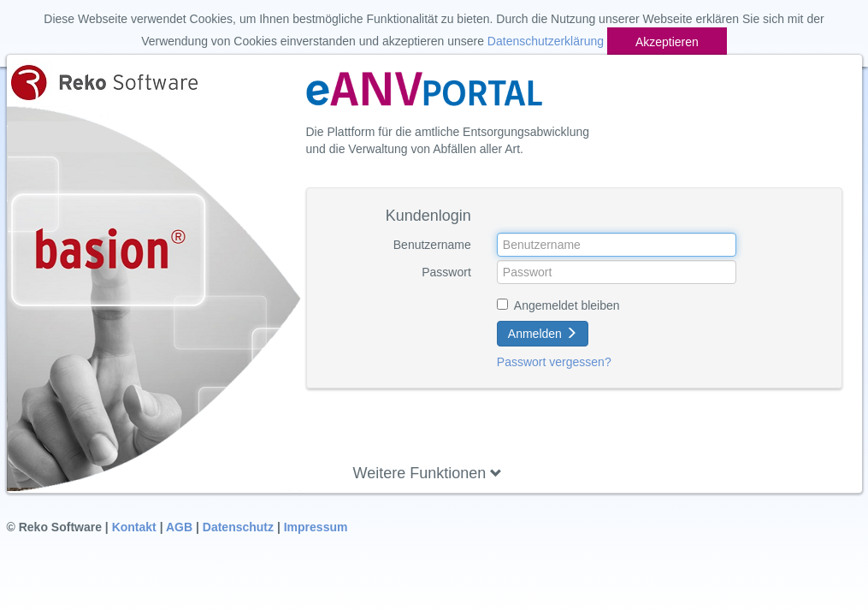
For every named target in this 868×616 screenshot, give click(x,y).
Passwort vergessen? (554, 362)
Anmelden (543, 334)
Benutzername (432, 245)
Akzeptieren (667, 42)
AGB (179, 527)
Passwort (446, 272)
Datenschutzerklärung (546, 41)
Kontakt (134, 527)
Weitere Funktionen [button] (428, 473)
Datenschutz (238, 527)
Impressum (316, 527)
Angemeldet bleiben (567, 305)
